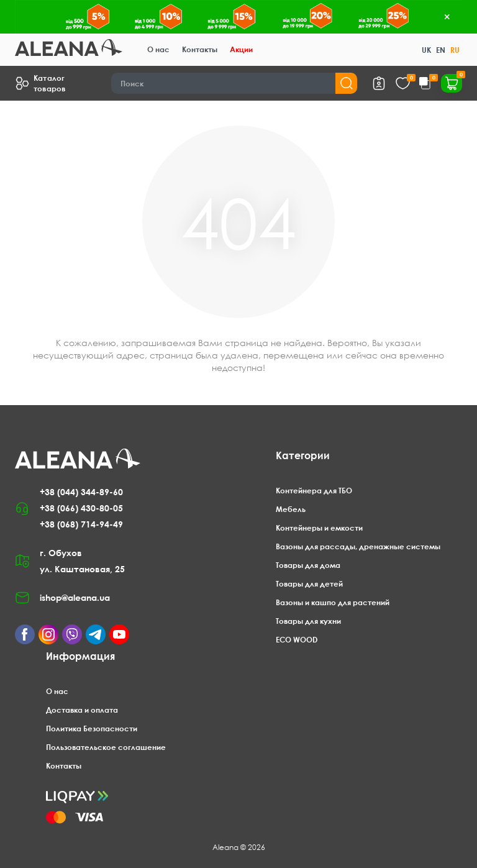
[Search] (234, 83)
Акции (241, 49)
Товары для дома (308, 565)
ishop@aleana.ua (75, 597)
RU (455, 50)
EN (441, 50)
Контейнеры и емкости (319, 528)
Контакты (200, 49)
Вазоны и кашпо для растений (333, 602)
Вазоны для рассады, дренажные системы (358, 546)
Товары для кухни (308, 621)
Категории (303, 455)
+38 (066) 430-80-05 (81, 508)
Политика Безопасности (92, 729)
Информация (80, 656)
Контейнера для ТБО (314, 491)
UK (426, 50)
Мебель (291, 509)
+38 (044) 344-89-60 (81, 492)
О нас (158, 49)
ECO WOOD (297, 640)
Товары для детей (309, 584)
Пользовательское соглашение (106, 747)
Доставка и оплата (82, 710)
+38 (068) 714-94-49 (81, 524)
